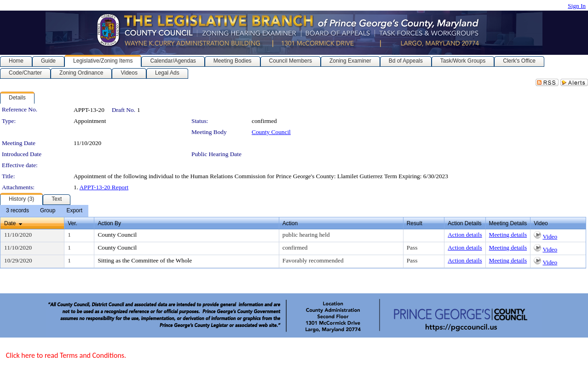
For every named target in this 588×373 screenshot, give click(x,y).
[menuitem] (17, 211)
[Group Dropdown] (48, 211)
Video (550, 236)
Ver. (72, 223)
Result (415, 223)
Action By (109, 223)
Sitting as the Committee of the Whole (145, 260)
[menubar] (44, 211)
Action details (465, 235)
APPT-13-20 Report (104, 187)
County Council (271, 132)
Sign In (577, 6)
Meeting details (508, 235)
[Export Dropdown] (74, 211)
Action (290, 223)
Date (10, 223)
